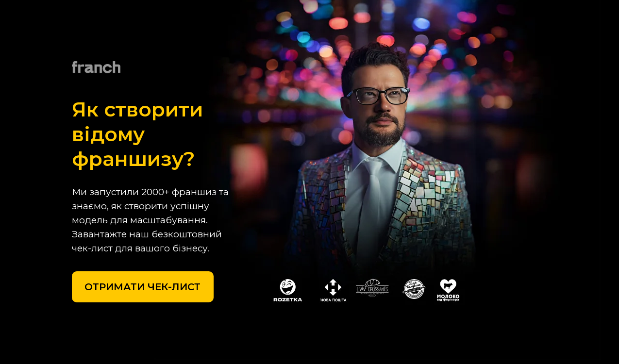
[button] (143, 287)
